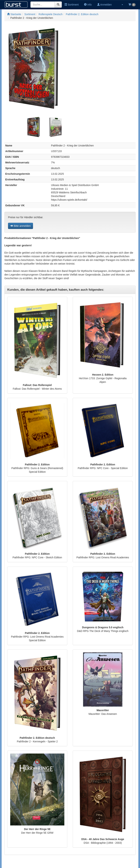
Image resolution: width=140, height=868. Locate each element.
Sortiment (72, 5)
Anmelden (104, 5)
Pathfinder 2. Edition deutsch (82, 14)
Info (88, 5)
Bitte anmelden (21, 226)
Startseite (14, 14)
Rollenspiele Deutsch (51, 14)
